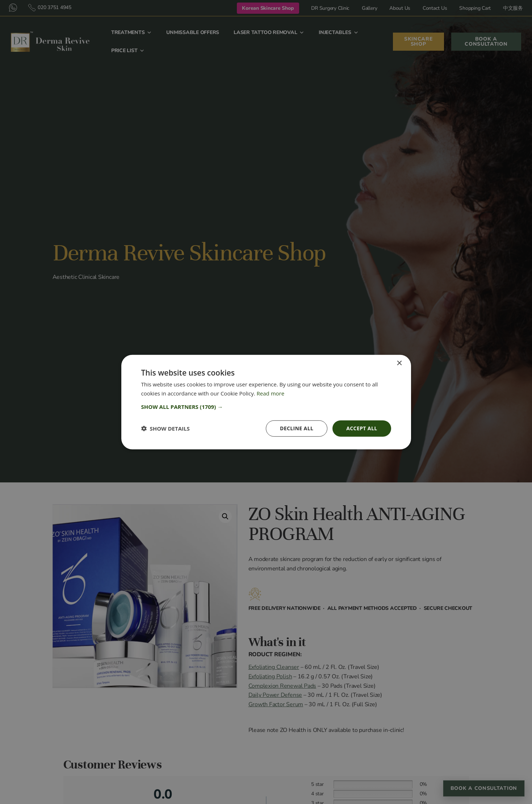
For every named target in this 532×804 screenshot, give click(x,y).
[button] (266, 407)
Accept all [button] (362, 428)
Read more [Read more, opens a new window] (271, 393)
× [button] (399, 363)
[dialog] (266, 402)
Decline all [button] (297, 428)
